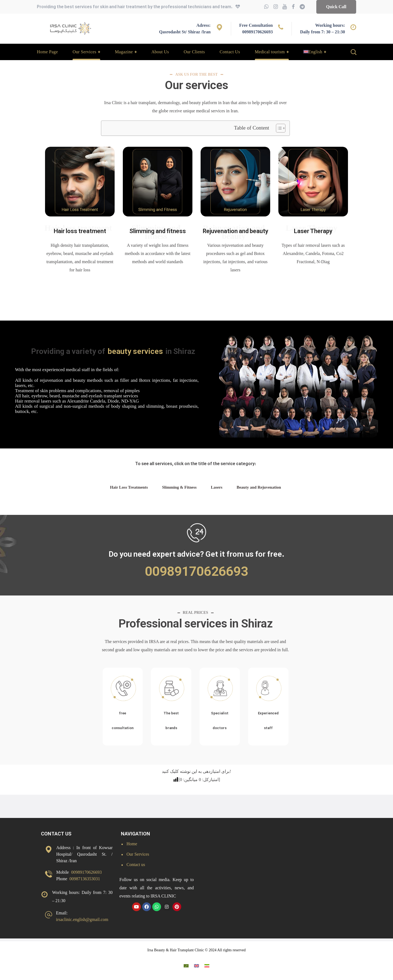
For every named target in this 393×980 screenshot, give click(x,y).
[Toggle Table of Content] (278, 128)
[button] (336, 7)
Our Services (138, 854)
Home (132, 844)
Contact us (136, 865)
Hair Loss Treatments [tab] (129, 487)
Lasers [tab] (217, 487)
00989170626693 (257, 32)
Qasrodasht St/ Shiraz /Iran (185, 32)
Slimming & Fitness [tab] (179, 487)
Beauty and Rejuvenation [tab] (259, 487)
